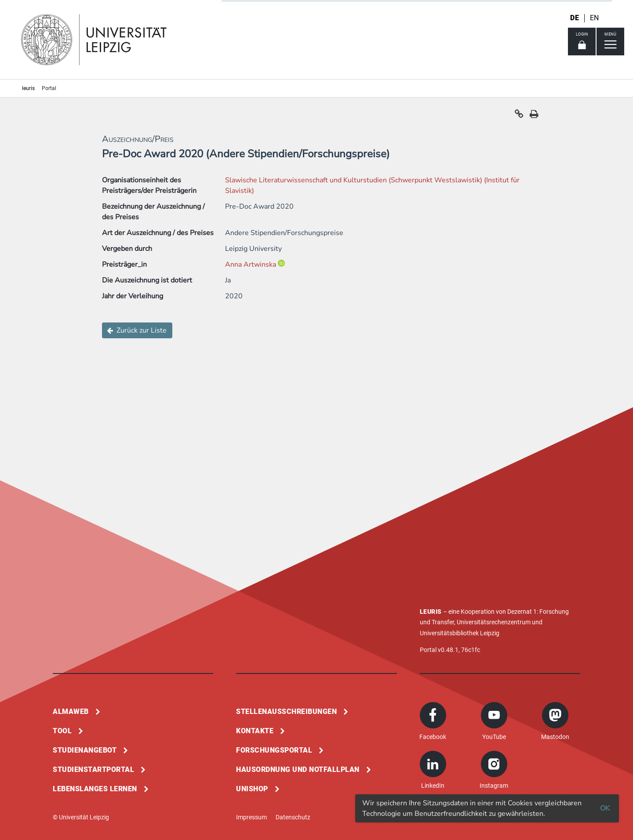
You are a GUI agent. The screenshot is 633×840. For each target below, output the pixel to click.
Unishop (252, 789)
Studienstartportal (93, 769)
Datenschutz (293, 817)
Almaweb (71, 711)
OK (605, 808)
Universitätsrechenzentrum (494, 622)
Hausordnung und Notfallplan (298, 769)
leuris (28, 88)
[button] (519, 116)
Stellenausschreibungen (286, 711)
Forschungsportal (274, 750)
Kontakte (255, 731)
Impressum (251, 817)
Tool (62, 731)
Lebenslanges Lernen (95, 789)
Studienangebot (85, 750)
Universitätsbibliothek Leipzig (460, 633)
